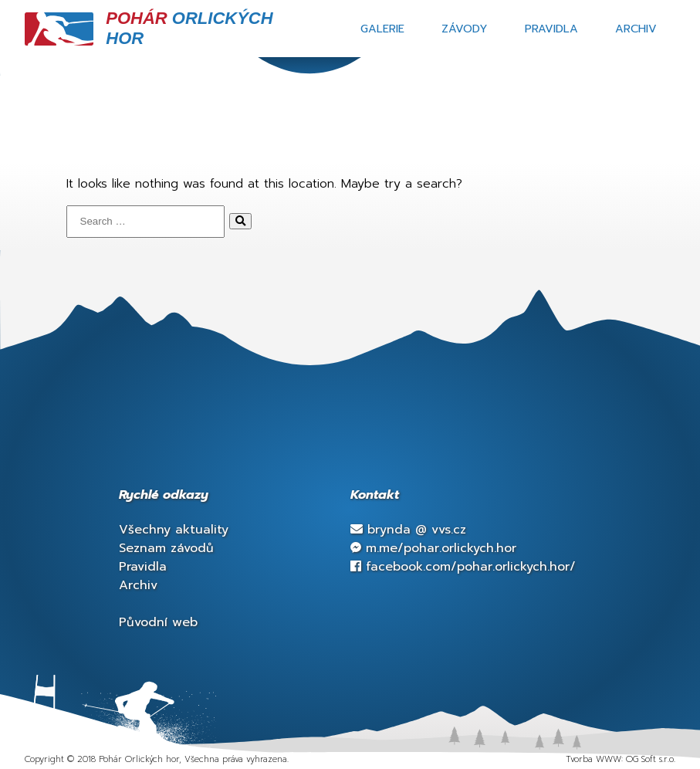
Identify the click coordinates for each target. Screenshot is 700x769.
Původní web (158, 622)
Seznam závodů (166, 548)
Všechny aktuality (174, 530)
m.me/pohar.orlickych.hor (433, 548)
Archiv (636, 29)
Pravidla (551, 29)
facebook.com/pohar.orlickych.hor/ (463, 567)
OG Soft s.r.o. (651, 759)
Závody (465, 29)
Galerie (382, 29)
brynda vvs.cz (408, 530)
